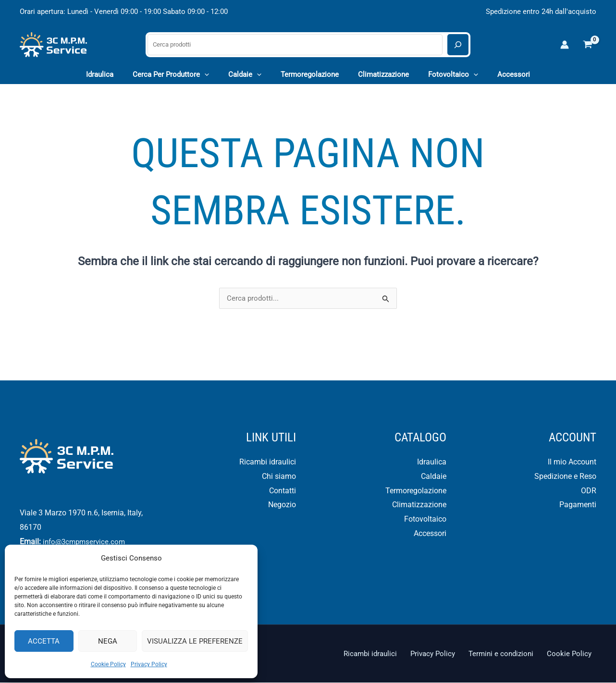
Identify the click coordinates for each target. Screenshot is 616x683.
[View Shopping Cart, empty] (587, 45)
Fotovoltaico (425, 519)
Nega (108, 641)
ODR (589, 491)
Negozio (282, 505)
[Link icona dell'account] (565, 45)
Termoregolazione (416, 491)
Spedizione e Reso (565, 477)
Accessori (430, 534)
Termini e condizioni (509, 654)
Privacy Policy (149, 664)
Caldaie (434, 477)
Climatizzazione (419, 505)
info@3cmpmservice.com (88, 542)
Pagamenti (578, 505)
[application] (214, 74)
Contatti (283, 491)
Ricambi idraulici (268, 462)
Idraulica (432, 462)
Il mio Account (572, 462)
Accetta (44, 641)
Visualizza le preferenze (195, 641)
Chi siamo (279, 477)
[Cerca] (458, 45)
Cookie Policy (108, 664)
